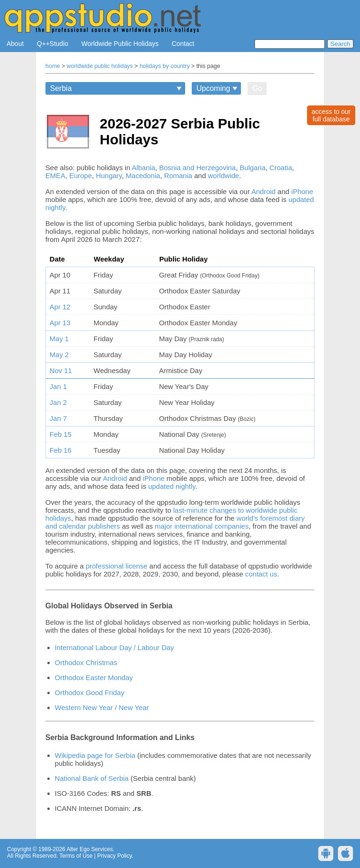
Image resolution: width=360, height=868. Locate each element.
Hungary (109, 176)
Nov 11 (61, 370)
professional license (117, 566)
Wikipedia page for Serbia (95, 755)
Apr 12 (60, 307)
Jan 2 (58, 402)
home (53, 66)
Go (257, 88)
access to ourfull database (331, 115)
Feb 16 (61, 450)
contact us (261, 574)
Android (263, 191)
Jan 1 (58, 386)
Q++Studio (53, 44)
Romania (178, 176)
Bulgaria (252, 168)
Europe (81, 176)
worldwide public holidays (100, 66)
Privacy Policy (114, 856)
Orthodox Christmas (86, 662)
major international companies (202, 526)
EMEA (56, 176)
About (15, 44)
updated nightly (172, 486)
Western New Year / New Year (102, 707)
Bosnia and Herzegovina (197, 168)
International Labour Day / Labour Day (114, 647)
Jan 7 (58, 418)
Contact (183, 44)
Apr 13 (60, 323)
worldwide (223, 176)
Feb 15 (61, 434)
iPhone (302, 191)
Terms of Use (76, 856)
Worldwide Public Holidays (120, 44)
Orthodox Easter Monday (94, 677)
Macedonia (143, 176)
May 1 (59, 339)
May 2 (59, 355)
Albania (143, 168)
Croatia (281, 168)
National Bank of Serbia (92, 778)
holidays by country (165, 66)
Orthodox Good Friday (90, 692)
